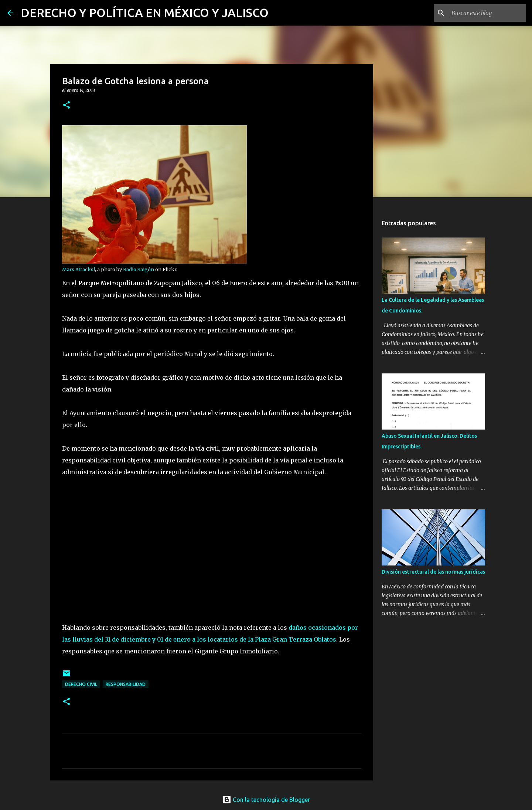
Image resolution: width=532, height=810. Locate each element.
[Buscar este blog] (487, 13)
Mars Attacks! (79, 269)
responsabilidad (126, 684)
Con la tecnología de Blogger (266, 800)
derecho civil (81, 684)
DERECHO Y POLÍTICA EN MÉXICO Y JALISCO (145, 13)
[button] (66, 105)
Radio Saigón (139, 269)
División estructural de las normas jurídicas (433, 572)
